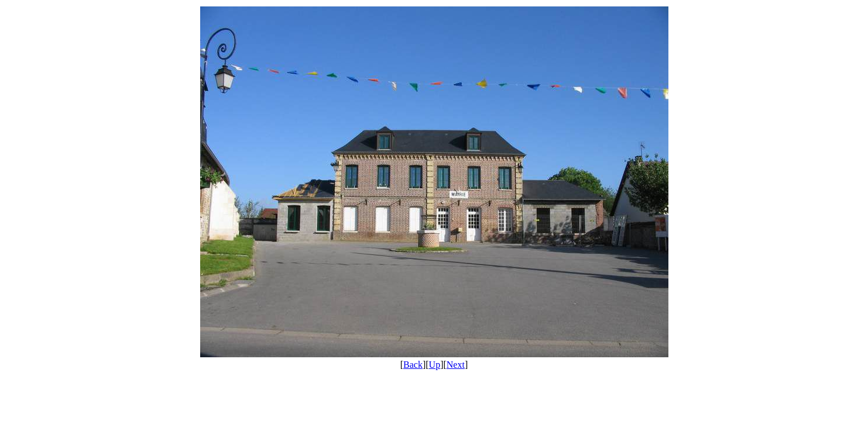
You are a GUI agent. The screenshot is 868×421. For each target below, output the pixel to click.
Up (435, 365)
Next (456, 365)
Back (413, 365)
